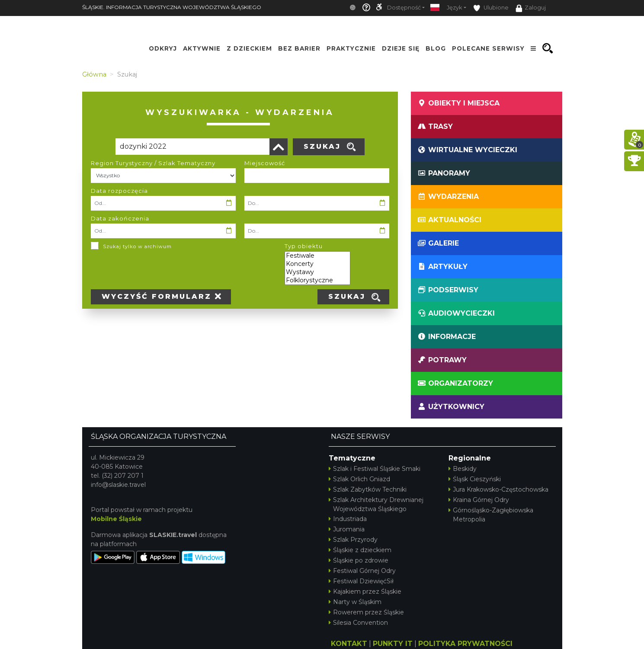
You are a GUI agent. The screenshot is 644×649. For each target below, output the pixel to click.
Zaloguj (531, 8)
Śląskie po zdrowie (359, 560)
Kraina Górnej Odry (479, 500)
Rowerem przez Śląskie (366, 612)
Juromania (347, 529)
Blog (436, 48)
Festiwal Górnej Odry (362, 571)
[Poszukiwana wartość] (192, 147)
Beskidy (463, 469)
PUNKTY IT (393, 644)
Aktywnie (202, 48)
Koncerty (317, 264)
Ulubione (491, 8)
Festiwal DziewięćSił (361, 581)
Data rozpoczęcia (119, 191)
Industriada (348, 519)
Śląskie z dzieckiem (360, 550)
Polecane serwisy (488, 48)
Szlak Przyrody (353, 540)
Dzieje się (401, 48)
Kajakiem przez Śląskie (365, 591)
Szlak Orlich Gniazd (359, 479)
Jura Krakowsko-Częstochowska (498, 489)
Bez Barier (299, 48)
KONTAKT (349, 644)
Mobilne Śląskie (116, 519)
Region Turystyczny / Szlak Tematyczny (153, 163)
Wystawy (317, 272)
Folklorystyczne (317, 280)
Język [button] (454, 8)
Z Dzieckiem (249, 48)
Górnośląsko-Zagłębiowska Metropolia (491, 515)
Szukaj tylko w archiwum (137, 246)
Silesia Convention (358, 623)
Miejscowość (265, 163)
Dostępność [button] (404, 8)
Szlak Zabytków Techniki (368, 489)
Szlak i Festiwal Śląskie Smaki (375, 469)
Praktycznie (351, 48)
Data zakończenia (120, 218)
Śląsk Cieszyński (475, 479)
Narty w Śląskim (355, 602)
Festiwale (317, 256)
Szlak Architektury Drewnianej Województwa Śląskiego (376, 504)
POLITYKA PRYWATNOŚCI (465, 644)
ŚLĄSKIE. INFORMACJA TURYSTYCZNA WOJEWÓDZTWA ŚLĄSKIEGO (172, 7)
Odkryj (163, 48)
